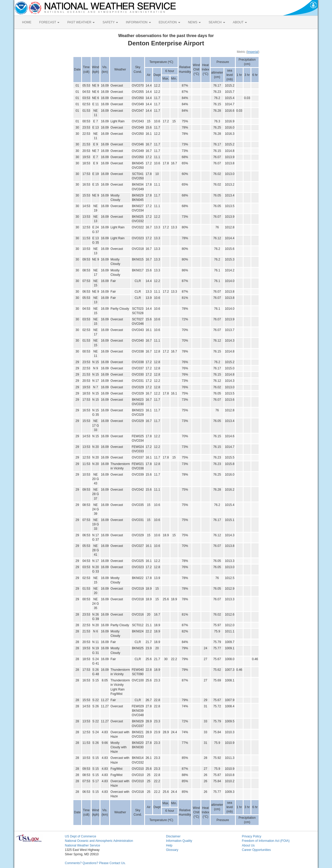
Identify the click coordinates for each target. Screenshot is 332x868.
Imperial (253, 52)
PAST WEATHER (81, 22)
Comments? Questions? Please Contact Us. (95, 863)
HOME (27, 22)
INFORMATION (138, 22)
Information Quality (179, 841)
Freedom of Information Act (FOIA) (266, 841)
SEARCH (217, 22)
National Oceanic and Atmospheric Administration (99, 841)
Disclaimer (173, 836)
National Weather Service (82, 845)
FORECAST (49, 22)
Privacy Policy (252, 836)
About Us (248, 845)
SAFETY (110, 22)
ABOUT (240, 22)
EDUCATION (170, 22)
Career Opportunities (256, 850)
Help (169, 845)
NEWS (194, 22)
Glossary (172, 850)
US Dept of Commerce (81, 836)
